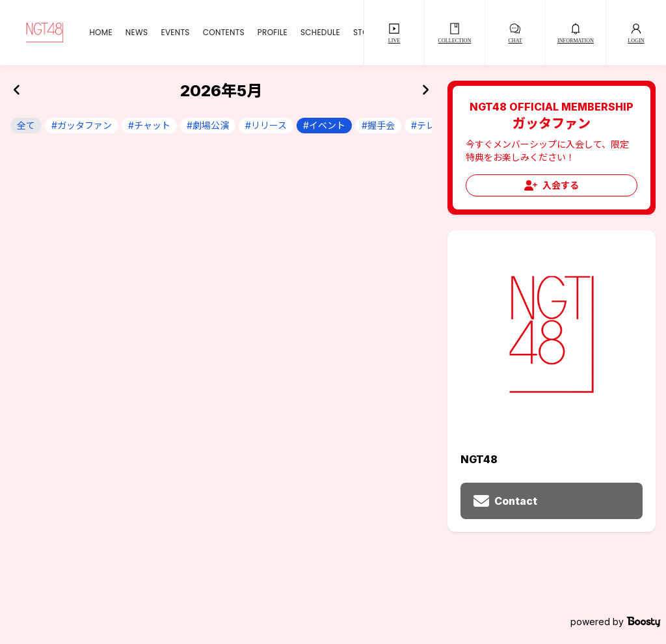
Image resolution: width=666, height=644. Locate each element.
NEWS (137, 33)
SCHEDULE (320, 33)
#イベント (324, 125)
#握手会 (378, 125)
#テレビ (428, 125)
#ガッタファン (82, 125)
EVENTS (175, 33)
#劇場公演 (208, 125)
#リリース (266, 125)
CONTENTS (224, 33)
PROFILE (273, 33)
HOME (100, 33)
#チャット (149, 125)
